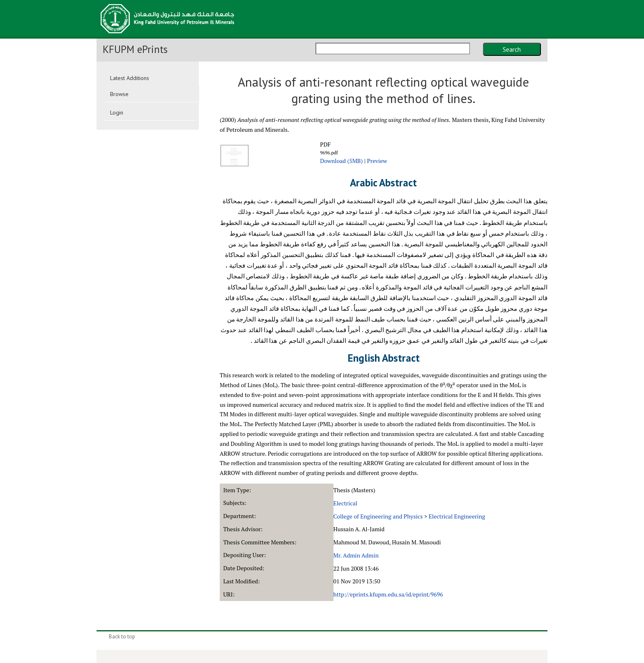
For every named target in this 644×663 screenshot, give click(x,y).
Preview (377, 161)
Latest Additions (130, 78)
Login (117, 112)
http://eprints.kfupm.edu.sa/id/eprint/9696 (388, 594)
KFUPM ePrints (135, 49)
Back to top (122, 637)
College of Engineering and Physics (378, 516)
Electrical (346, 503)
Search (512, 49)
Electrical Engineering (457, 516)
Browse (119, 94)
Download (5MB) (341, 161)
